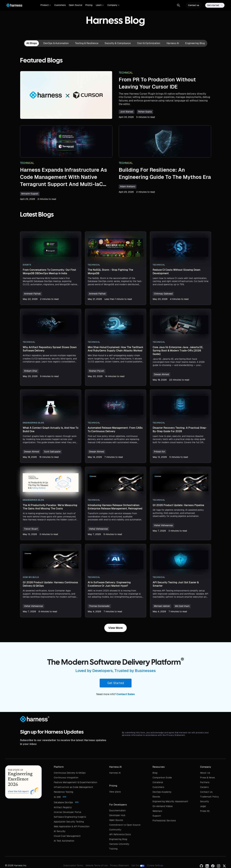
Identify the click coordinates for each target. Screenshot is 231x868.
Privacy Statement (119, 865)
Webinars (157, 811)
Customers (60, 5)
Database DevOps (63, 802)
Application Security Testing (69, 822)
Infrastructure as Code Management (73, 787)
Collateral (158, 782)
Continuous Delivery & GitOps (70, 773)
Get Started (116, 683)
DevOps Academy (162, 792)
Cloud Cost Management (67, 836)
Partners (205, 782)
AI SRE (57, 797)
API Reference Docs (120, 834)
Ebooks (156, 797)
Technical (126, 73)
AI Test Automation (64, 841)
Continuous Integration (66, 778)
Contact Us (206, 792)
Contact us (194, 5)
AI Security (60, 831)
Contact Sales (126, 694)
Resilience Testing (64, 792)
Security (205, 801)
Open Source (75, 5)
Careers (204, 787)
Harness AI (115, 773)
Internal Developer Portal (68, 812)
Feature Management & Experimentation (75, 782)
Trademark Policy (210, 797)
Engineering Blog (118, 839)
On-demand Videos (163, 806)
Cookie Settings (155, 865)
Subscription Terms (73, 865)
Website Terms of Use (97, 865)
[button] (46, 5)
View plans (115, 792)
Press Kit (205, 811)
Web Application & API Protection (72, 826)
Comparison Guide (162, 778)
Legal (203, 806)
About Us (205, 773)
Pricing (89, 5)
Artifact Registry (63, 807)
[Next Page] (115, 628)
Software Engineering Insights (70, 817)
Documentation (117, 811)
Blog (155, 773)
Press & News (207, 778)
